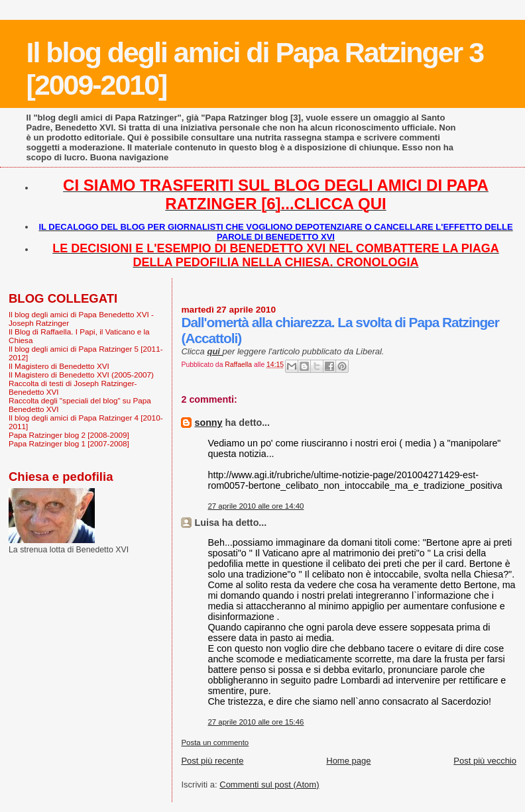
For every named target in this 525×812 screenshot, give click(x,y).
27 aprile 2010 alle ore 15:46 (256, 722)
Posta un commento (215, 742)
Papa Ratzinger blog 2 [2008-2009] (69, 435)
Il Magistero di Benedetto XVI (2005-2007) (81, 375)
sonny (208, 423)
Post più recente (212, 761)
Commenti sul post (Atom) (269, 785)
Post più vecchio (485, 761)
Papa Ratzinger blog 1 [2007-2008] (69, 443)
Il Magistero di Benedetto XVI (59, 366)
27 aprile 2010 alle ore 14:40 (256, 506)
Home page (348, 761)
